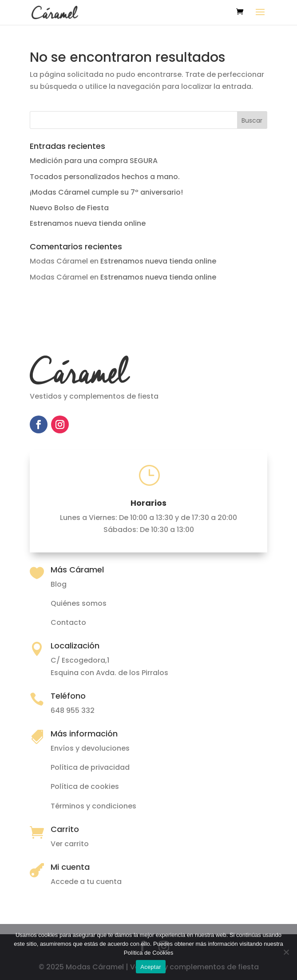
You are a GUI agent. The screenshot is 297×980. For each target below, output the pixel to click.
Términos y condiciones (93, 806)
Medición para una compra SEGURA (94, 161)
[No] (286, 952)
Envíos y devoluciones (90, 748)
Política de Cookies (148, 953)
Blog (59, 584)
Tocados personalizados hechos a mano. (105, 177)
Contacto (68, 622)
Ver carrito (70, 844)
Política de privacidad (90, 767)
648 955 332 (73, 710)
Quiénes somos (79, 603)
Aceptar (151, 967)
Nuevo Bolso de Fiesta (69, 208)
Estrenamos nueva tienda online (88, 223)
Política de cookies (85, 786)
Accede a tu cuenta (86, 882)
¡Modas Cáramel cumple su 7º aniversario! (106, 192)
